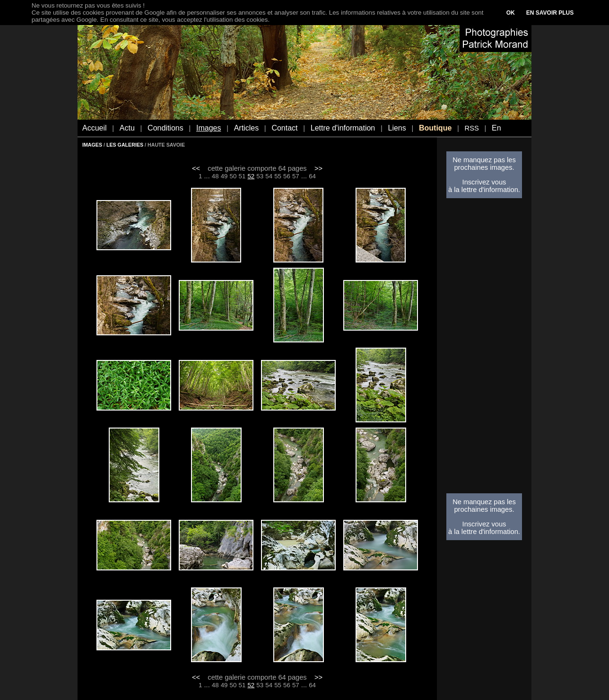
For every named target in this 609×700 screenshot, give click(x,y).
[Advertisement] (484, 349)
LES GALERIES (125, 145)
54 (269, 176)
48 (215, 176)
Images (209, 128)
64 (312, 176)
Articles (246, 128)
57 (296, 176)
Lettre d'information (343, 128)
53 (260, 176)
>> (318, 168)
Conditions (165, 128)
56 (287, 176)
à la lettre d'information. (484, 190)
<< (196, 168)
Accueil (95, 128)
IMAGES (92, 145)
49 (224, 176)
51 (242, 176)
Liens (397, 128)
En (496, 128)
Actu (127, 128)
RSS (472, 128)
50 (233, 176)
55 (278, 176)
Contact (284, 128)
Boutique (435, 128)
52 (251, 176)
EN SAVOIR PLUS (550, 13)
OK (511, 13)
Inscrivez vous (484, 182)
